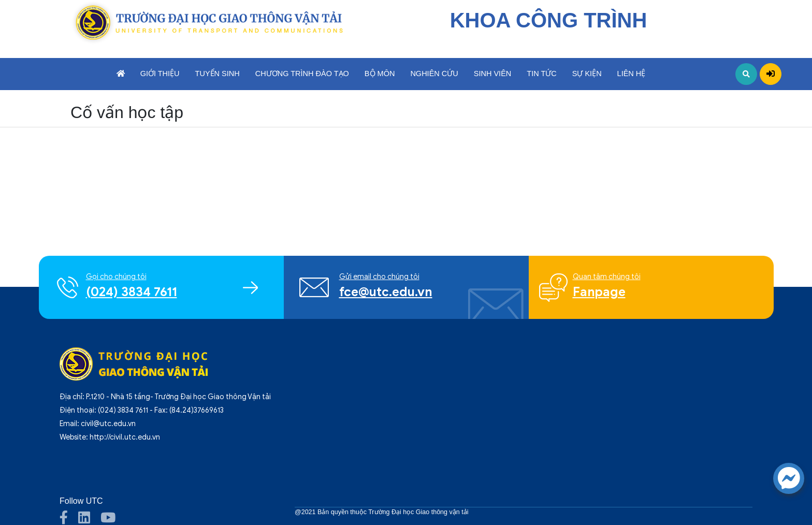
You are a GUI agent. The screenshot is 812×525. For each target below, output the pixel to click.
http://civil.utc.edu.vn (125, 437)
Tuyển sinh (218, 74)
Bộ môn (380, 74)
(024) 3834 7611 (123, 410)
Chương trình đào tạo (302, 74)
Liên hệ (632, 74)
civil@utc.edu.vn (108, 424)
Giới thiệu (160, 74)
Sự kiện (587, 74)
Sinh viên (493, 74)
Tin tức (541, 74)
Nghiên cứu (434, 74)
